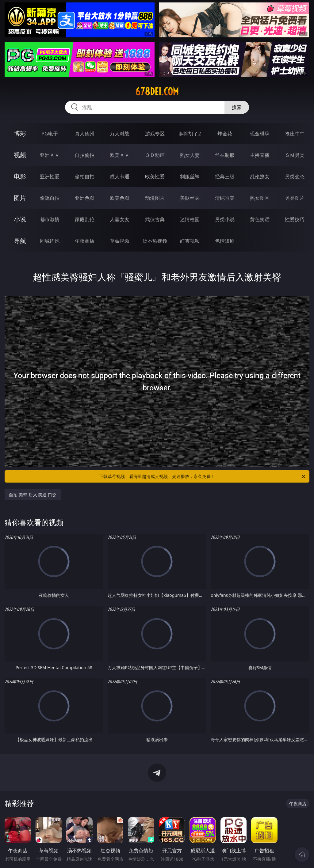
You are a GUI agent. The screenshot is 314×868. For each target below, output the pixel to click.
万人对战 (120, 134)
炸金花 (225, 134)
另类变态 (295, 176)
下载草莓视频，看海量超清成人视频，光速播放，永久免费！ (203, 476)
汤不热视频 (155, 241)
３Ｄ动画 (155, 155)
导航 (20, 241)
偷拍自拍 (85, 176)
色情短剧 (225, 241)
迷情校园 (190, 219)
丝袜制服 (225, 155)
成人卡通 (120, 176)
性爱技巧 (295, 219)
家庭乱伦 (85, 219)
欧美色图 (120, 198)
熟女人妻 (190, 155)
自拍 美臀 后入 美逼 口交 (33, 495)
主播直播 (260, 155)
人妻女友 (120, 219)
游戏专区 (155, 134)
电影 (20, 176)
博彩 (20, 133)
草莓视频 (120, 241)
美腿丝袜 (190, 198)
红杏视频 (190, 241)
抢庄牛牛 (295, 134)
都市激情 (50, 219)
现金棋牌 (260, 134)
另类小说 (225, 219)
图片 (20, 198)
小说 (20, 219)
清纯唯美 (225, 198)
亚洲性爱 (50, 176)
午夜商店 (85, 241)
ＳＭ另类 (295, 155)
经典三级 (225, 176)
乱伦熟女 (260, 176)
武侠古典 (155, 219)
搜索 (237, 107)
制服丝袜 (190, 176)
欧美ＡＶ (120, 155)
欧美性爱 (155, 176)
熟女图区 (260, 198)
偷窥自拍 (50, 198)
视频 (20, 155)
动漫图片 (155, 198)
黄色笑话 (260, 219)
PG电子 (50, 134)
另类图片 (295, 198)
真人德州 (85, 134)
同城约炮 (50, 241)
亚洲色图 (85, 198)
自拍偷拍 (85, 155)
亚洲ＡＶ (50, 155)
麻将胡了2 (190, 134)
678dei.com (157, 92)
